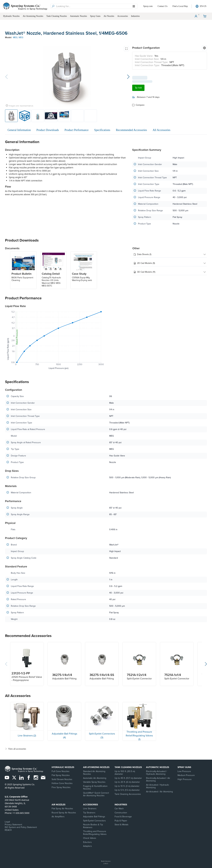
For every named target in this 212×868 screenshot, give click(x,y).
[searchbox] (96, 6)
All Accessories (161, 130)
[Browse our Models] (134, 6)
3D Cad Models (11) (170, 272)
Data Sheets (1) (170, 254)
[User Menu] (196, 16)
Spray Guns (184, 767)
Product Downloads (48, 130)
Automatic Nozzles (158, 767)
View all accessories (16, 749)
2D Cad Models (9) (170, 263)
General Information (19, 130)
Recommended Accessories (131, 130)
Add (138, 86)
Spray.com (148, 6)
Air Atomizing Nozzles (96, 767)
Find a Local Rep (180, 6)
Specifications (102, 130)
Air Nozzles (58, 805)
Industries (121, 805)
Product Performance (76, 130)
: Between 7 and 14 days (146, 96)
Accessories (90, 805)
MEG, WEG (18, 37)
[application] (55, 341)
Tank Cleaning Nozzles (128, 767)
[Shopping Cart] (205, 16)
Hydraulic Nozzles (63, 767)
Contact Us (163, 6)
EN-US (201, 6)
